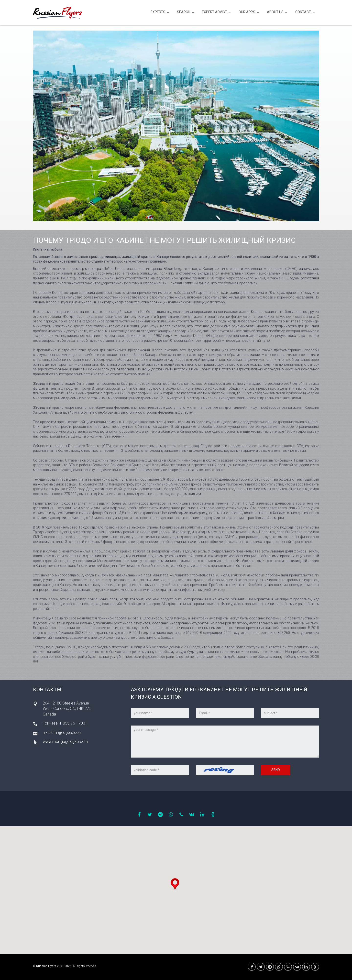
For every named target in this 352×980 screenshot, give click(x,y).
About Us (277, 13)
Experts (160, 13)
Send (276, 770)
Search (186, 13)
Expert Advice (216, 13)
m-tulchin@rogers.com (62, 732)
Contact (305, 13)
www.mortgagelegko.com (65, 742)
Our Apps (249, 13)
